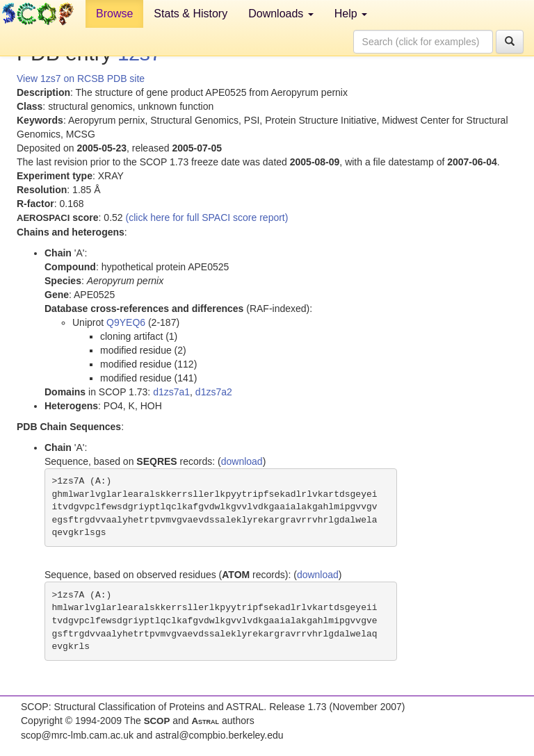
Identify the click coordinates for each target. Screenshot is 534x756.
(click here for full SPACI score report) (207, 217)
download (242, 461)
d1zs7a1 (171, 392)
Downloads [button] (281, 14)
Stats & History (191, 14)
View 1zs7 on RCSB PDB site (81, 79)
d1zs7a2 (214, 392)
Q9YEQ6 (126, 322)
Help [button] (351, 14)
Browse (114, 14)
